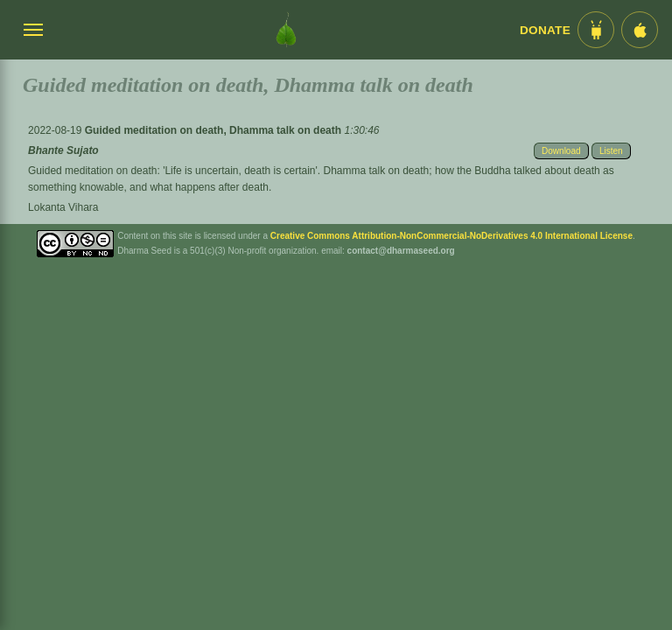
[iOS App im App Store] (640, 30)
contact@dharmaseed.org (401, 251)
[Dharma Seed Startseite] (286, 30)
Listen (611, 151)
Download (561, 151)
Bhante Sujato (63, 150)
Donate (545, 30)
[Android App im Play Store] (596, 30)
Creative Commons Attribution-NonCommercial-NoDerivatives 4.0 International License (451, 236)
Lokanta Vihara (63, 207)
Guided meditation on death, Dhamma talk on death (215, 130)
